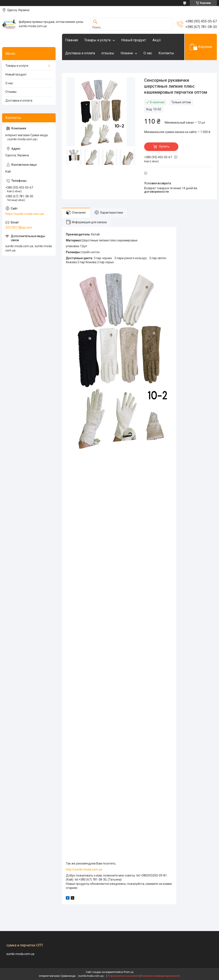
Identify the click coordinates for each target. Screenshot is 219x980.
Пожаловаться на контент (123, 976)
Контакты (166, 53)
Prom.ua (129, 972)
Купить (164, 146)
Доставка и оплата (80, 53)
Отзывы (11, 92)
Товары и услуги (97, 40)
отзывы (108, 53)
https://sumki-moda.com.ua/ (25, 214)
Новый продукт (134, 40)
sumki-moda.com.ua (20, 954)
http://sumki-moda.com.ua (84, 869)
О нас (148, 53)
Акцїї (157, 40)
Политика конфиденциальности (161, 976)
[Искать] (95, 22)
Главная (72, 40)
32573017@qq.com (19, 228)
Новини (127, 53)
